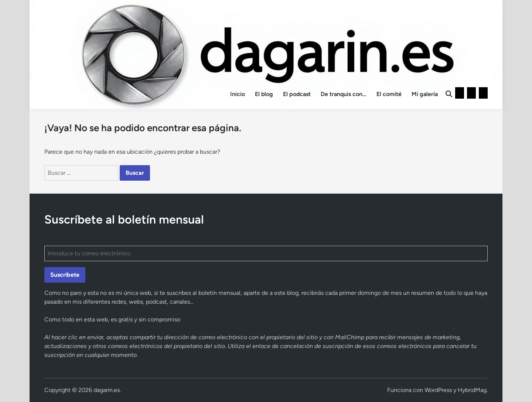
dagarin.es (107, 390)
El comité (389, 94)
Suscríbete (65, 275)
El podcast (297, 94)
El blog (264, 94)
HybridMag (472, 390)
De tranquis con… (344, 94)
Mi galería (425, 94)
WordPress (438, 390)
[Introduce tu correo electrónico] (266, 253)
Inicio (238, 94)
